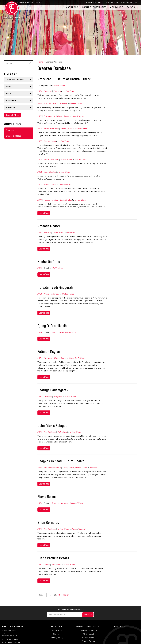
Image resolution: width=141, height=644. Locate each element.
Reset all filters (12, 115)
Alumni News (88, 638)
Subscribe (88, 615)
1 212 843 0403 (12, 640)
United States (59, 86)
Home (40, 62)
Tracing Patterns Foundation (64, 332)
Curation (48, 91)
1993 (40, 200)
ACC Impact (117, 7)
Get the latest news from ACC (71, 610)
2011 (40, 116)
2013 (40, 104)
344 (58, 595)
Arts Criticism (50, 432)
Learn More (44, 213)
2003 (40, 141)
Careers (57, 634)
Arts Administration (52, 468)
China (65, 468)
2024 (40, 91)
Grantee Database (13, 136)
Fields (8, 93)
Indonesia (55, 294)
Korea (75, 529)
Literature (48, 358)
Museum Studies (51, 104)
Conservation (50, 116)
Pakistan (81, 358)
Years (8, 86)
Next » (66, 595)
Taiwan (71, 468)
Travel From (11, 100)
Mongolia (73, 358)
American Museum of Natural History (68, 503)
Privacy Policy (57, 638)
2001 (40, 172)
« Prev (40, 595)
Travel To (10, 107)
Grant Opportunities (94, 7)
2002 (40, 160)
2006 (40, 129)
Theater (47, 233)
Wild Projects (57, 268)
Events (131, 7)
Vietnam (57, 91)
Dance (47, 565)
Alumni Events (88, 641)
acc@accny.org (14, 642)
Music (46, 294)
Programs (10, 130)
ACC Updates (112, 2)
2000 (40, 185)
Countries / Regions (15, 79)
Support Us (127, 2)
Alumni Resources (94, 2)
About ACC (72, 7)
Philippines (72, 233)
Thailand (93, 468)
